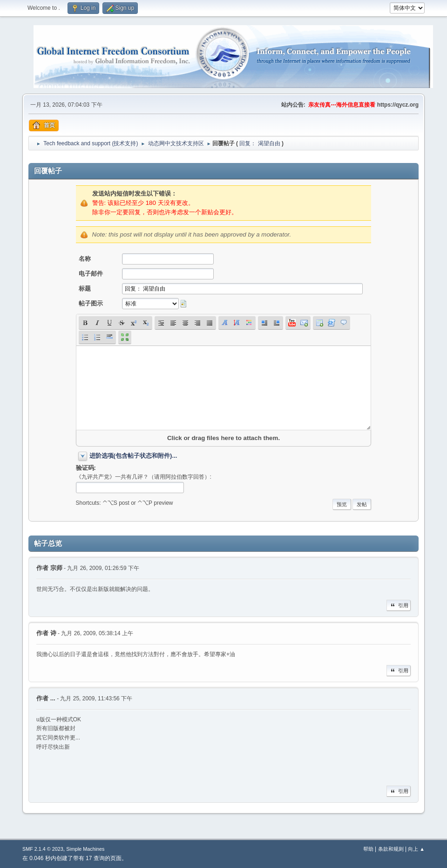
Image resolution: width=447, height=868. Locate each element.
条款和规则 (391, 849)
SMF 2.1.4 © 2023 (43, 849)
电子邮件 (91, 274)
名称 (85, 259)
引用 (399, 605)
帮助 (368, 849)
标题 (85, 288)
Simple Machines (85, 849)
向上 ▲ (416, 849)
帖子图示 (91, 303)
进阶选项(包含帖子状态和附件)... (133, 456)
